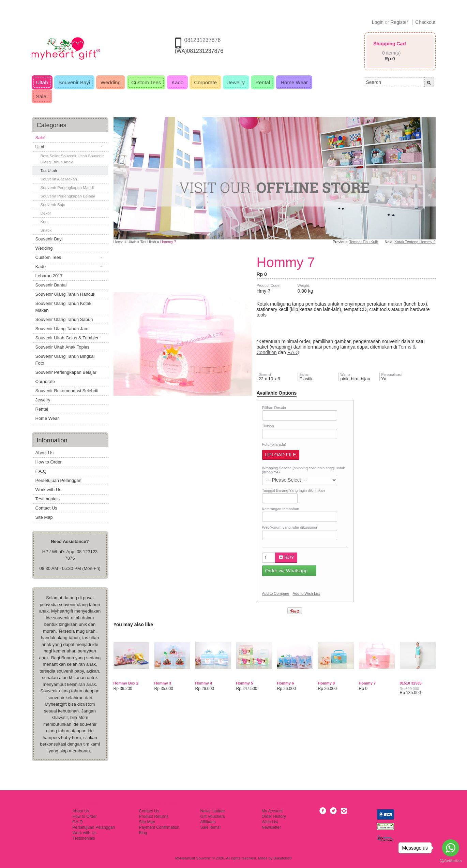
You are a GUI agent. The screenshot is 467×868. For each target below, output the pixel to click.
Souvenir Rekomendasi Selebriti (67, 391)
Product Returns (154, 816)
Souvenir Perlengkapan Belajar (68, 196)
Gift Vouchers (213, 816)
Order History (274, 816)
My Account (272, 811)
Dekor (46, 213)
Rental (42, 409)
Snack (46, 230)
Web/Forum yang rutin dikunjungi (290, 527)
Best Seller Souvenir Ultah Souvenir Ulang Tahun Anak (72, 159)
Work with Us (48, 490)
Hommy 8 (327, 683)
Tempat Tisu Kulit (364, 242)
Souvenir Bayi (49, 239)
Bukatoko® (283, 858)
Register (399, 22)
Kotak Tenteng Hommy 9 (415, 242)
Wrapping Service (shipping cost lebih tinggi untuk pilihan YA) (304, 470)
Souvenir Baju (53, 204)
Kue (44, 222)
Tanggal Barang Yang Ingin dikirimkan (293, 490)
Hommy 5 (245, 683)
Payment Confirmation (159, 827)
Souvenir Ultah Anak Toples (63, 347)
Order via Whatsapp (287, 571)
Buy (286, 557)
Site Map (44, 517)
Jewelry (43, 400)
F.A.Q (41, 471)
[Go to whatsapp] (451, 848)
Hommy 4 (204, 683)
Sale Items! (211, 827)
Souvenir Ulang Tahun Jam (62, 329)
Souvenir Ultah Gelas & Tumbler (67, 338)
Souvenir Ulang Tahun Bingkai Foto (65, 360)
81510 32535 (411, 683)
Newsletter (272, 827)
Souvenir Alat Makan (59, 179)
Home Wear (47, 418)
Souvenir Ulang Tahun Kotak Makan (64, 307)
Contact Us (46, 508)
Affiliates (208, 822)
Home (118, 242)
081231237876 (203, 40)
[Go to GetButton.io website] (451, 861)
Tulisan (268, 426)
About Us (44, 453)
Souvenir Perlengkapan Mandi (67, 187)
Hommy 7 (168, 242)
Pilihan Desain (274, 408)
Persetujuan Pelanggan (58, 480)
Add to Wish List (306, 593)
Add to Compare (276, 593)
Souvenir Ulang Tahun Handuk (65, 294)
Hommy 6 (286, 683)
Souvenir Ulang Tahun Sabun (64, 319)
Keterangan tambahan (281, 509)
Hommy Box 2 (126, 683)
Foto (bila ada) (274, 444)
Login (378, 22)
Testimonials (48, 499)
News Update (213, 811)
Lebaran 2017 (49, 276)
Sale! (41, 138)
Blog (143, 833)
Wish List (270, 822)
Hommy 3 (163, 683)
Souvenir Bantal (51, 285)
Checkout (425, 22)
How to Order (49, 462)
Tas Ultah (49, 170)
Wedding (44, 248)
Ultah (132, 242)
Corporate (45, 381)
